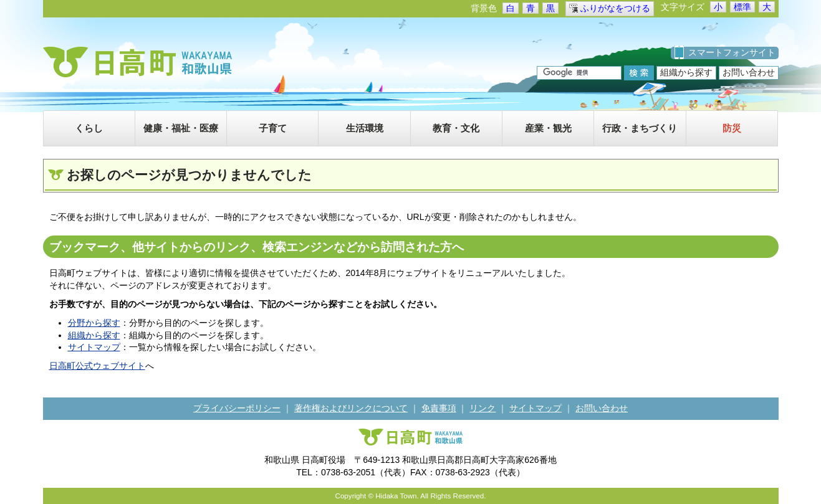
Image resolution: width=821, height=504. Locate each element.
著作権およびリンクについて (351, 408)
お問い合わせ (749, 72)
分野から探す (94, 323)
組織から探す (686, 72)
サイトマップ (94, 347)
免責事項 (439, 408)
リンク (483, 408)
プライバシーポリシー (237, 408)
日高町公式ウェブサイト (97, 366)
